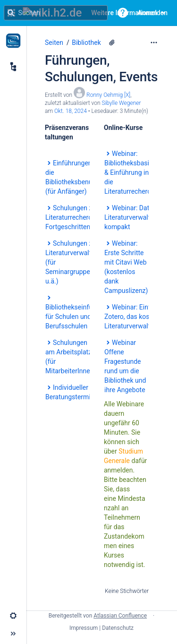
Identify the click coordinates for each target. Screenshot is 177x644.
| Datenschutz (116, 628)
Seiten (54, 43)
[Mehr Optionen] (154, 43)
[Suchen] (11, 13)
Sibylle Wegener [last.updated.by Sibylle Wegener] (121, 103)
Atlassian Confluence (120, 616)
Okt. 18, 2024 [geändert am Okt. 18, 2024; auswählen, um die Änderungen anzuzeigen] (71, 111)
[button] (123, 13)
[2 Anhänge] (112, 43)
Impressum (84, 628)
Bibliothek (86, 43)
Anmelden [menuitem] (153, 13)
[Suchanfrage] (56, 13)
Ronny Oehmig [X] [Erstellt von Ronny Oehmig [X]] (108, 95)
